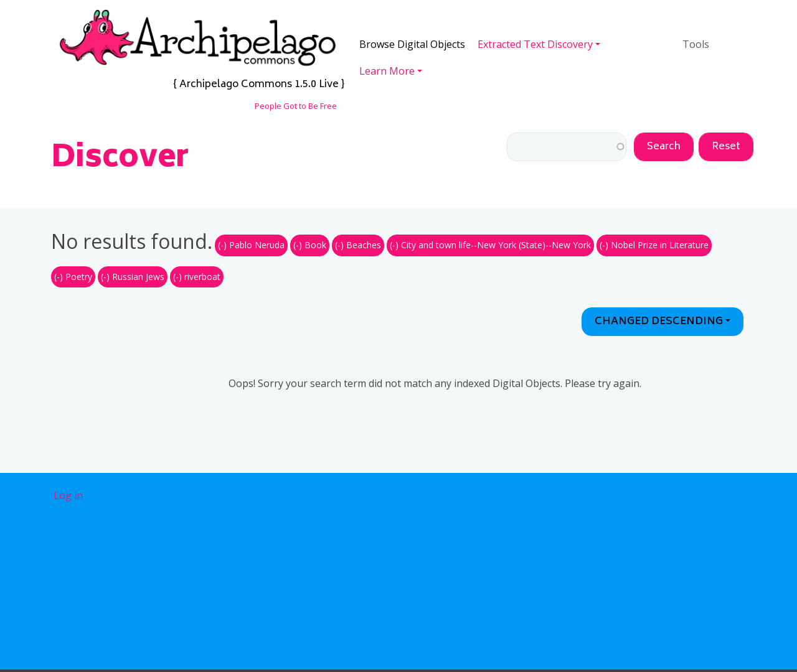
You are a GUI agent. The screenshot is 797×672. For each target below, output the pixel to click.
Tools (696, 44)
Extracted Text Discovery (535, 44)
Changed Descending (659, 322)
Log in (68, 495)
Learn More (387, 71)
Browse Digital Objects (412, 44)
